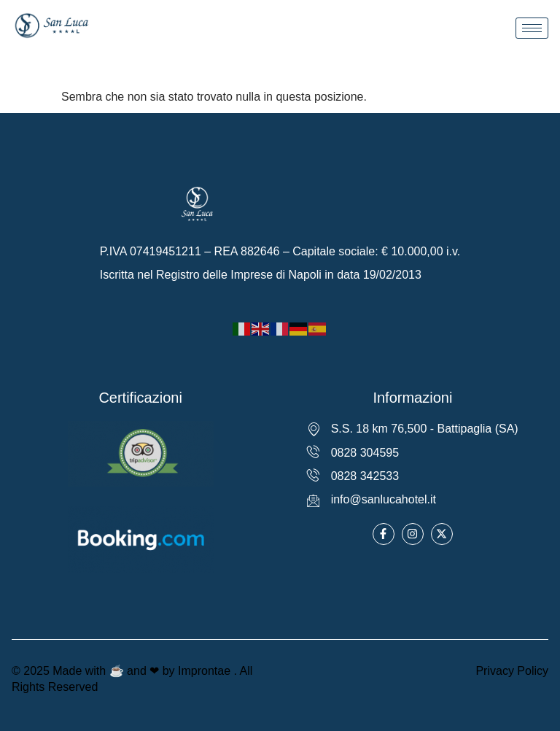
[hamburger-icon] (532, 28)
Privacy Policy (512, 671)
